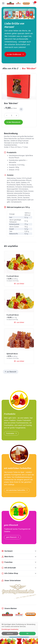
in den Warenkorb (13, 122)
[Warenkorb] (34, 3)
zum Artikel (19, 284)
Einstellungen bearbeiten (10, 629)
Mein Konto (8, 557)
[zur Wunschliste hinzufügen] (21, 109)
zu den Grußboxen (14, 54)
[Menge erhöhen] (16, 116)
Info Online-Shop (10, 573)
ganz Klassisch (13, 537)
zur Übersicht (10, 372)
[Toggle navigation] (3, 3)
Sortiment (7, 551)
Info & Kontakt (9, 568)
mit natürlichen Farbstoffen (17, 490)
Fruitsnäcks (12, 433)
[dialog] (19, 630)
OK (27, 634)
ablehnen (10, 634)
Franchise (7, 562)
